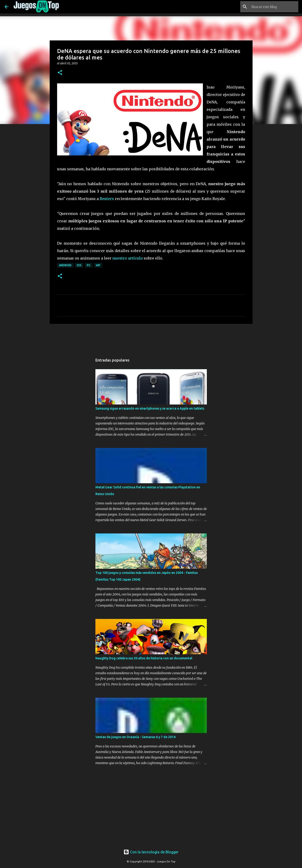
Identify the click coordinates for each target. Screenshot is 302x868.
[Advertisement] (132, 336)
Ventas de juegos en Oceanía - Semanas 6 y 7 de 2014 (135, 737)
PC (89, 265)
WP (98, 265)
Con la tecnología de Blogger (151, 852)
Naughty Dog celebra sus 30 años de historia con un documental (144, 658)
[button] (60, 73)
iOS (79, 265)
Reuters (107, 199)
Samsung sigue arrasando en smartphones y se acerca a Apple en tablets (150, 408)
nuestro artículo (128, 258)
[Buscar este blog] (274, 7)
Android (65, 265)
